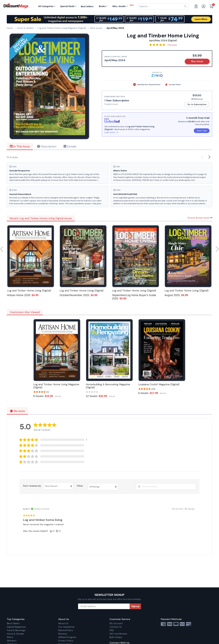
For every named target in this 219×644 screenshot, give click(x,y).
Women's (12, 641)
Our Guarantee (66, 627)
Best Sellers (13, 623)
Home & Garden (16, 634)
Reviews (17, 411)
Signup (135, 606)
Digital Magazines (16, 627)
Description (47, 146)
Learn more (111, 132)
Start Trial (202, 131)
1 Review (172, 45)
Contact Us (116, 627)
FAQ (112, 630)
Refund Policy (66, 630)
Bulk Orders (116, 637)
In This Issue (20, 146)
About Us (63, 623)
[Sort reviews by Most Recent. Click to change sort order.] (58, 486)
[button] (55, 440)
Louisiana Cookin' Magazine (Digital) (159, 384)
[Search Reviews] (166, 486)
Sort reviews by (32, 486)
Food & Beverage (16, 630)
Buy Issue (197, 61)
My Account (116, 623)
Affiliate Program (67, 637)
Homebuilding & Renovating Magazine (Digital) (108, 386)
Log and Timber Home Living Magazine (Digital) (56, 386)
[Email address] (104, 606)
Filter (80, 486)
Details (70, 146)
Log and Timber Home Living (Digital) (29, 291)
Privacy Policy (66, 641)
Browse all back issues (200, 218)
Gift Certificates (118, 634)
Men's (10, 637)
